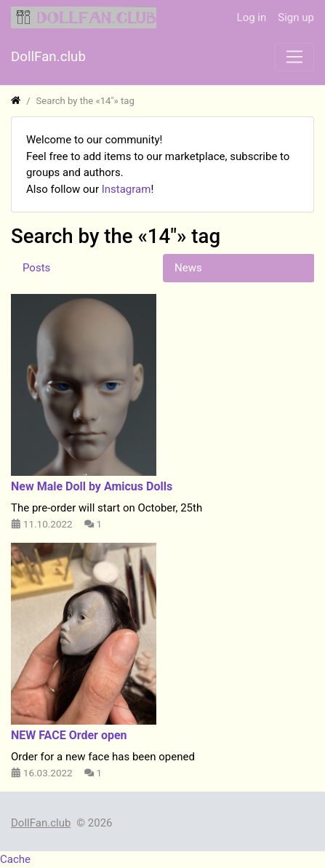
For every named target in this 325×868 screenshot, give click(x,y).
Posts (36, 268)
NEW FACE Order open (69, 735)
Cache (15, 859)
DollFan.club (41, 823)
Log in (252, 17)
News (188, 268)
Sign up (296, 17)
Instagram (127, 189)
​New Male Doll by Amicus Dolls (92, 486)
